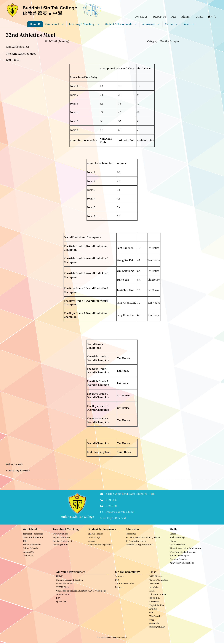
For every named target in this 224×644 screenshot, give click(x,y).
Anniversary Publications (182, 564)
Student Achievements (121, 24)
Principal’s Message (33, 535)
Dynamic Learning (179, 561)
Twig (152, 621)
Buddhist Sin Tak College (50, 8)
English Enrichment (62, 542)
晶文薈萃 (153, 610)
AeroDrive (154, 589)
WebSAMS (154, 585)
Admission (151, 24)
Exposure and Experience (100, 546)
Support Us (28, 553)
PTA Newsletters (178, 546)
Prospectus (131, 535)
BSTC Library (156, 578)
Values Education (64, 585)
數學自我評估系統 (157, 628)
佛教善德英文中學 (43, 13)
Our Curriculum (61, 535)
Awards (92, 542)
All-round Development (71, 573)
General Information (33, 539)
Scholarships (94, 539)
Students (119, 578)
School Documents (32, 546)
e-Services (154, 603)
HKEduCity (155, 599)
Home (33, 24)
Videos (173, 535)
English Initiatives (61, 539)
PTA (117, 581)
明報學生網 (154, 625)
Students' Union (64, 596)
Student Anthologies (179, 557)
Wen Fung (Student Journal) (183, 553)
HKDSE (60, 578)
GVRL (152, 614)
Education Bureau (158, 596)
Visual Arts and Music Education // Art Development (81, 592)
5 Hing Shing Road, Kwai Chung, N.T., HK (130, 494)
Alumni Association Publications (185, 550)
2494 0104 (111, 506)
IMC (25, 542)
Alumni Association (125, 585)
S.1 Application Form (136, 542)
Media (171, 24)
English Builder (157, 607)
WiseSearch (155, 618)
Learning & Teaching (84, 24)
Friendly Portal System (114, 637)
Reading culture (60, 546)
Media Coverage (177, 539)
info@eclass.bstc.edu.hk (120, 512)
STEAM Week (62, 589)
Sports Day (61, 603)
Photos (173, 542)
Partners (119, 589)
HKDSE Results (96, 535)
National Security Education (70, 581)
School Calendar (31, 550)
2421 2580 (111, 500)
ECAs (59, 599)
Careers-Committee (159, 581)
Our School (55, 24)
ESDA (152, 592)
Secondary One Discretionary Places (143, 539)
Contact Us (28, 557)
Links (188, 24)
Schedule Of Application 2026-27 (141, 546)
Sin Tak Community (127, 573)
